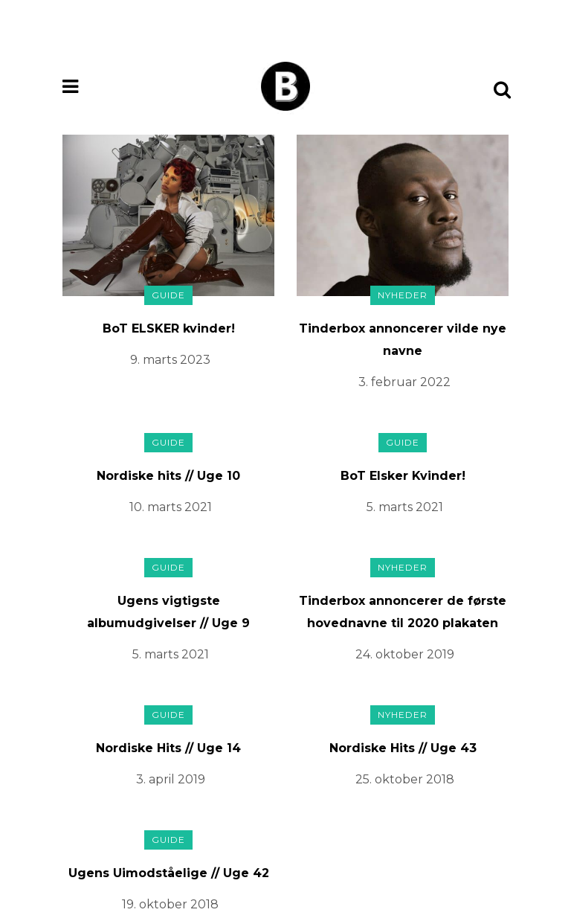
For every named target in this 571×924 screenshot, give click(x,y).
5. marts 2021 (405, 507)
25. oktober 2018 (405, 779)
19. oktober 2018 (170, 904)
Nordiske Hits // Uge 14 (168, 748)
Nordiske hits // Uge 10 (168, 476)
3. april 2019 (171, 779)
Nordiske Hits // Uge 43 (403, 748)
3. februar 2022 (404, 382)
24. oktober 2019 (405, 654)
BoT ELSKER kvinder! (169, 328)
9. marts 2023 (170, 360)
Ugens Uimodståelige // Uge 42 (169, 873)
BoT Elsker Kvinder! (403, 476)
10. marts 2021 (171, 507)
